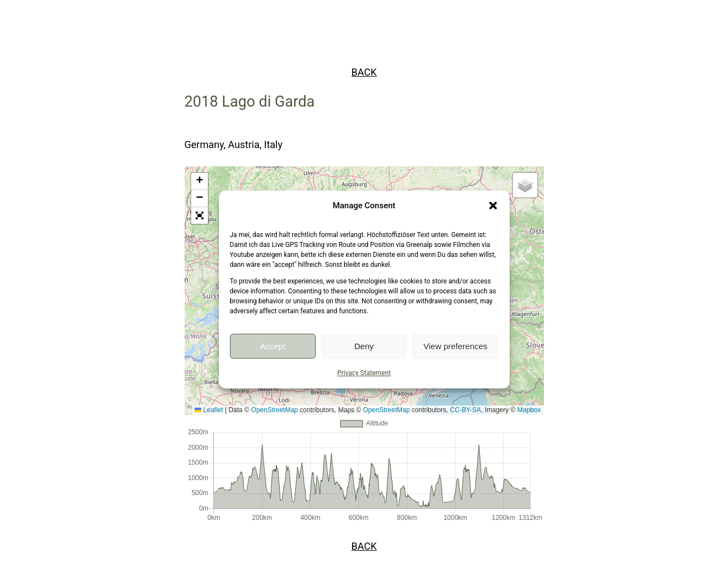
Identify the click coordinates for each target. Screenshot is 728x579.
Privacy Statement (364, 373)
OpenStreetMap (274, 410)
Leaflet (209, 410)
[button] (493, 206)
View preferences (455, 346)
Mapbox (529, 410)
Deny (364, 346)
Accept (273, 346)
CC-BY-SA (465, 410)
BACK (364, 72)
